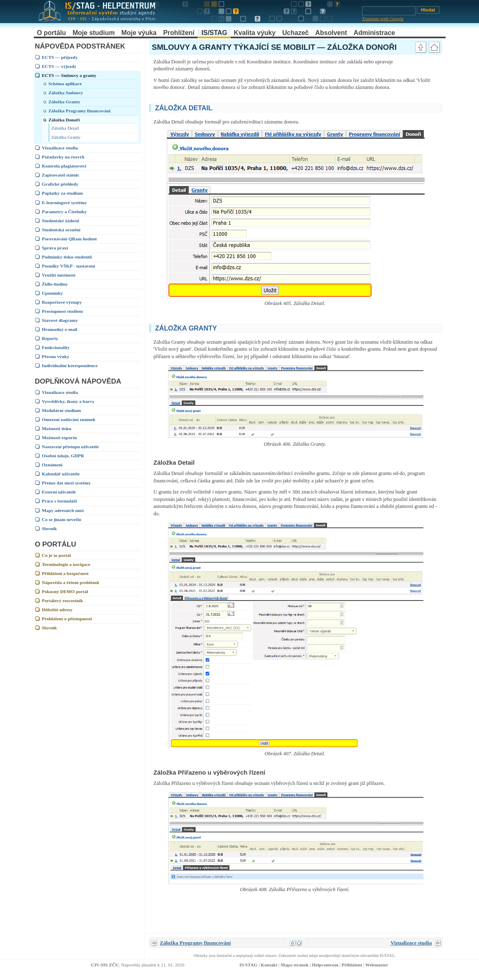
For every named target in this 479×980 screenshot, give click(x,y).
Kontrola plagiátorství (64, 166)
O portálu (52, 33)
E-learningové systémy (64, 203)
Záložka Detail (65, 128)
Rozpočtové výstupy (62, 302)
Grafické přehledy (60, 184)
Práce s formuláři (60, 501)
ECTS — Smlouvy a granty (69, 75)
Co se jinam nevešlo (62, 519)
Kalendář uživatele (61, 474)
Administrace (374, 33)
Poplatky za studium (63, 193)
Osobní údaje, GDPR (63, 456)
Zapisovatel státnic (61, 175)
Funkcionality (56, 347)
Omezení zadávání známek (69, 419)
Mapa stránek (294, 965)
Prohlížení (179, 33)
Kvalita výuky (255, 33)
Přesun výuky (56, 356)
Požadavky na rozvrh (63, 157)
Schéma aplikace (65, 84)
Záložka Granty (64, 102)
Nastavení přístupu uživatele (70, 447)
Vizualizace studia (60, 148)
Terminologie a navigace (66, 564)
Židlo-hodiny (55, 284)
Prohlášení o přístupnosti (67, 619)
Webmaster (377, 965)
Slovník (50, 528)
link (430, 107)
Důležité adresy (57, 610)
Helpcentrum (325, 965)
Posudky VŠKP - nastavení (69, 266)
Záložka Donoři (64, 120)
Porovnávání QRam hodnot (70, 239)
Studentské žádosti (61, 221)
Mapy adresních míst (63, 510)
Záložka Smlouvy (66, 93)
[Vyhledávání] (389, 11)
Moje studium (93, 33)
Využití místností (59, 275)
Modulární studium (62, 410)
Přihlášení (352, 965)
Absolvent (331, 33)
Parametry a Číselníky (64, 212)
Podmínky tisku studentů (67, 257)
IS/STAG (214, 33)
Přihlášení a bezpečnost (65, 573)
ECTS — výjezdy (59, 66)
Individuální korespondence (70, 365)
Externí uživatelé (59, 492)
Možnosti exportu (60, 438)
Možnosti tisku (57, 428)
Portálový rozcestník (63, 601)
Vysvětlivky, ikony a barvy (68, 401)
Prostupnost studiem (63, 311)
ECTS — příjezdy (60, 57)
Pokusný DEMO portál (65, 591)
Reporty (50, 338)
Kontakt (269, 965)
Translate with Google (383, 19)
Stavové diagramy (60, 320)
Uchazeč (295, 33)
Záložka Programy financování (80, 111)
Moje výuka (139, 33)
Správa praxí (55, 248)
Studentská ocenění (61, 230)
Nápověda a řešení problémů (71, 582)
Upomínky (53, 293)
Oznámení (52, 465)
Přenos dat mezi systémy (67, 483)
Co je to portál (56, 555)
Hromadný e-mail (60, 329)
